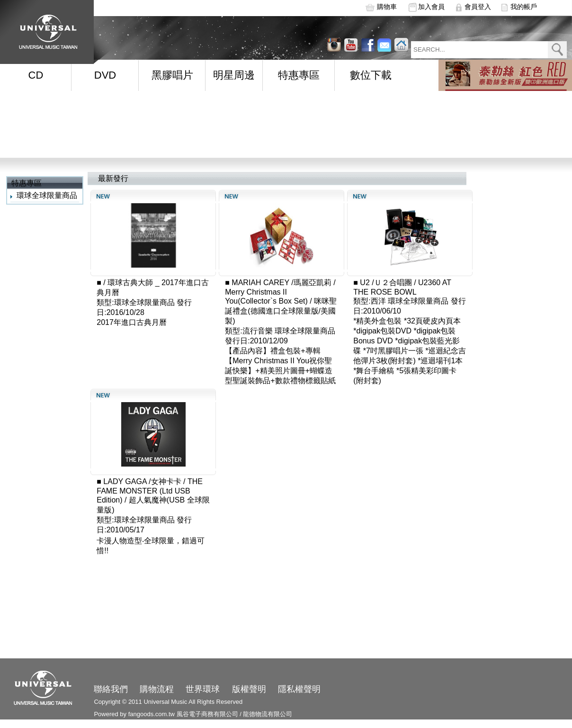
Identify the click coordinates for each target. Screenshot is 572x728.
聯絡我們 (111, 689)
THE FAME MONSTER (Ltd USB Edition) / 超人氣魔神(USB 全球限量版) (153, 496)
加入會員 (431, 7)
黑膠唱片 (172, 75)
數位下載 (371, 75)
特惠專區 (299, 75)
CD (36, 75)
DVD (105, 75)
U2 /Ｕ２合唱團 (386, 283)
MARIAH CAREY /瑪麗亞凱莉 (281, 283)
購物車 (387, 7)
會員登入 (478, 7)
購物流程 (157, 689)
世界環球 (203, 689)
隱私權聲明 (299, 689)
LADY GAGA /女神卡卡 (142, 481)
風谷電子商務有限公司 (207, 714)
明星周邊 (234, 75)
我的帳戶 (524, 7)
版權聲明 (249, 689)
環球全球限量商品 (47, 195)
